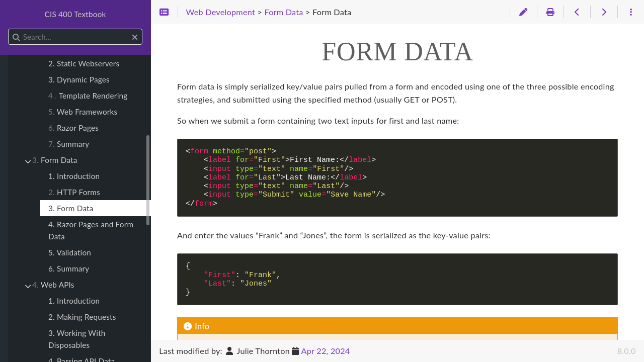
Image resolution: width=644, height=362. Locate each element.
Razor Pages (73, 128)
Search (9, 29)
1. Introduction (74, 176)
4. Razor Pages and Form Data (91, 230)
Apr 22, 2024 (326, 351)
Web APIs (53, 285)
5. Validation (70, 252)
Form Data (55, 160)
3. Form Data (71, 208)
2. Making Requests (82, 317)
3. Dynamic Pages (79, 79)
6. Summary (69, 268)
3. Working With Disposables (77, 339)
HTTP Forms (74, 192)
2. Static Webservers (84, 63)
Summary (69, 144)
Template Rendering (88, 96)
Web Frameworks (83, 112)
